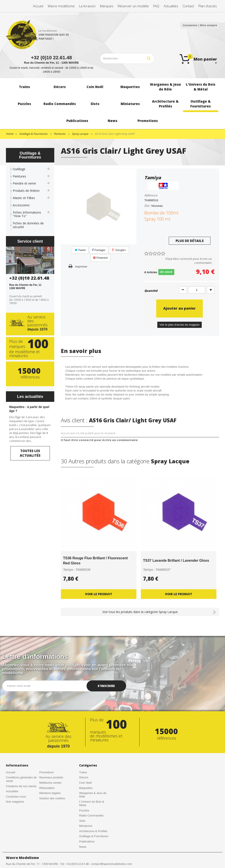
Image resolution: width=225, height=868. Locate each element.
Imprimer (81, 267)
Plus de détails (190, 241)
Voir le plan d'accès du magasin (180, 325)
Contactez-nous (16, 797)
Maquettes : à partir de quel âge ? (29, 409)
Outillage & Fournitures (94, 836)
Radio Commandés (91, 815)
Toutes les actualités (30, 453)
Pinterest (100, 258)
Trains (83, 772)
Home (10, 134)
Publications (87, 841)
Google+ (119, 250)
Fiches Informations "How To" (27, 214)
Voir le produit (99, 594)
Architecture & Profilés (93, 831)
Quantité (151, 291)
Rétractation (47, 788)
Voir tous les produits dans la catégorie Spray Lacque (140, 612)
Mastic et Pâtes (24, 198)
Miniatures (86, 826)
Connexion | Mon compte (200, 25)
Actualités (12, 791)
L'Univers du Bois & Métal (92, 803)
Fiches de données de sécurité (28, 225)
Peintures (19, 176)
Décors (84, 777)
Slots (82, 821)
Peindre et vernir (24, 183)
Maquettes (86, 788)
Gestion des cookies (52, 798)
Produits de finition (26, 191)
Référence (151, 195)
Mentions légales (50, 793)
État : (147, 206)
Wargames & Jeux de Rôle (93, 795)
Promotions (47, 772)
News (83, 847)
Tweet (80, 250)
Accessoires (21, 205)
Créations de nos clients (21, 786)
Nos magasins (15, 802)
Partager (99, 250)
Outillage (19, 169)
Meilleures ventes (50, 783)
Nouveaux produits (51, 777)
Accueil (11, 772)
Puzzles (84, 810)
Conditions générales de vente (21, 779)
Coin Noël (85, 783)
